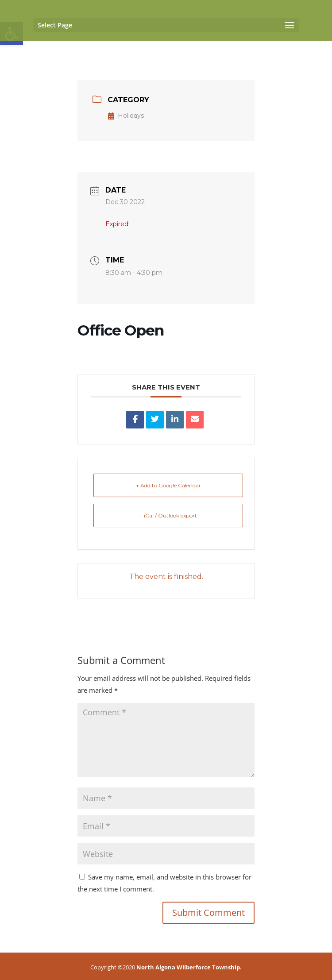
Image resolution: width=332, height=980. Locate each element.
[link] (135, 420)
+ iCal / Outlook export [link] (168, 515)
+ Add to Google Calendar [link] (168, 485)
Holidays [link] (126, 116)
